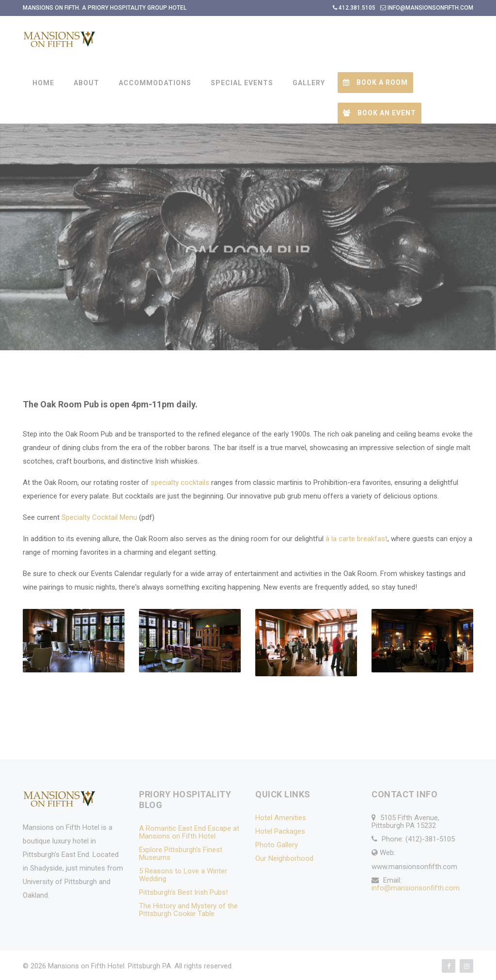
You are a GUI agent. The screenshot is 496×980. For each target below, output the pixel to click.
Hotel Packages (280, 831)
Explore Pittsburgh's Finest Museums (181, 854)
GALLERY (309, 83)
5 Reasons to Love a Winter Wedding (183, 875)
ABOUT (86, 83)
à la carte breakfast (356, 539)
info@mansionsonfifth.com (416, 888)
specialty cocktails (180, 482)
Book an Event (380, 113)
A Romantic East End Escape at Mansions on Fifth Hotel (189, 832)
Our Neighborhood (284, 858)
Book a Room (375, 82)
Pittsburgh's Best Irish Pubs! (183, 892)
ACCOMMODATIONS (155, 83)
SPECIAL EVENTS (242, 83)
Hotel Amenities (281, 818)
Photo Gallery (277, 845)
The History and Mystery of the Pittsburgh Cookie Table (188, 910)
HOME (43, 83)
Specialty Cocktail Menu (99, 517)
